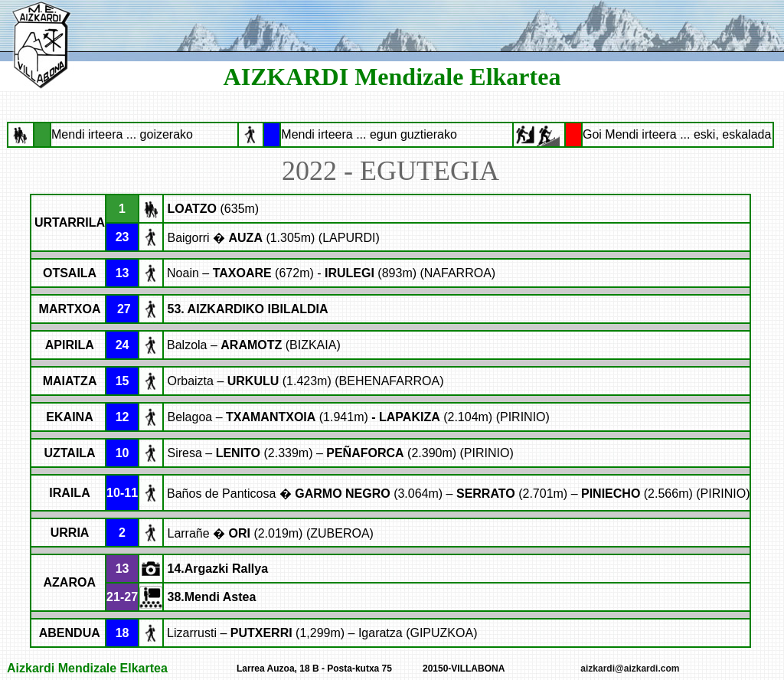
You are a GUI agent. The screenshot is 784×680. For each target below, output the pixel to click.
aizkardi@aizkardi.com (630, 669)
